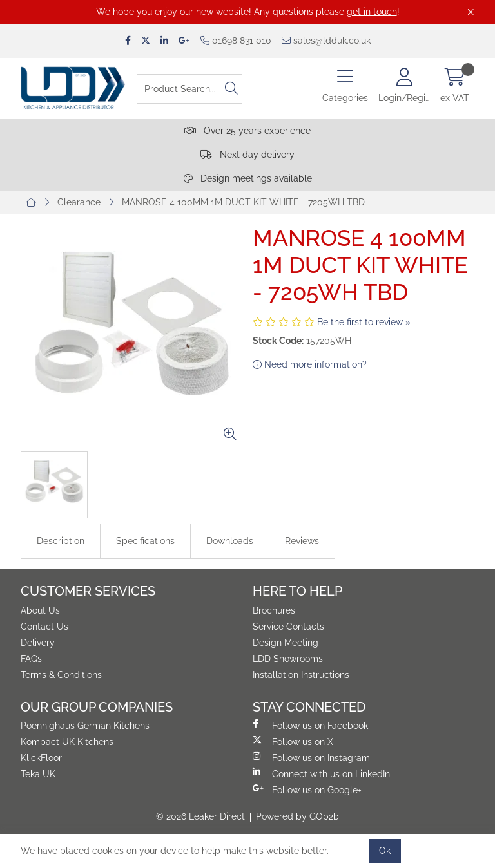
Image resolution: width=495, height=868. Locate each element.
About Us (40, 610)
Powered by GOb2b (297, 816)
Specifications (145, 541)
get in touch (372, 12)
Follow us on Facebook (310, 725)
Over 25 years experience (247, 131)
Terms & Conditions (61, 675)
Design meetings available (248, 178)
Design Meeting (286, 643)
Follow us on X (293, 741)
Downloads (230, 541)
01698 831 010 (236, 41)
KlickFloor (41, 758)
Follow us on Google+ (307, 789)
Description (61, 541)
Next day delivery (247, 155)
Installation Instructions (301, 675)
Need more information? (310, 364)
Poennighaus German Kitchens (85, 726)
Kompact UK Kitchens (67, 742)
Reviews (302, 541)
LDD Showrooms (288, 659)
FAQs (31, 659)
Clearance (79, 202)
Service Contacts (288, 627)
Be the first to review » (364, 322)
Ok (385, 851)
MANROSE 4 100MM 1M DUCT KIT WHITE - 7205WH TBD (243, 202)
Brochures (274, 610)
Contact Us (44, 627)
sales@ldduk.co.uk (326, 41)
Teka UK (38, 774)
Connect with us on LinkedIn (321, 773)
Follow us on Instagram (311, 757)
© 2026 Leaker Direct (200, 816)
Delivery (38, 643)
